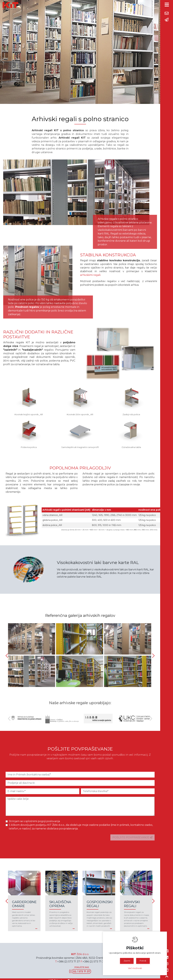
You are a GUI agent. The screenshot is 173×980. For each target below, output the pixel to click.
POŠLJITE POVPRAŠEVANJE (132, 837)
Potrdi (143, 961)
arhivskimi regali (90, 275)
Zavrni (127, 961)
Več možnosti (135, 968)
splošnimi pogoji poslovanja (43, 821)
